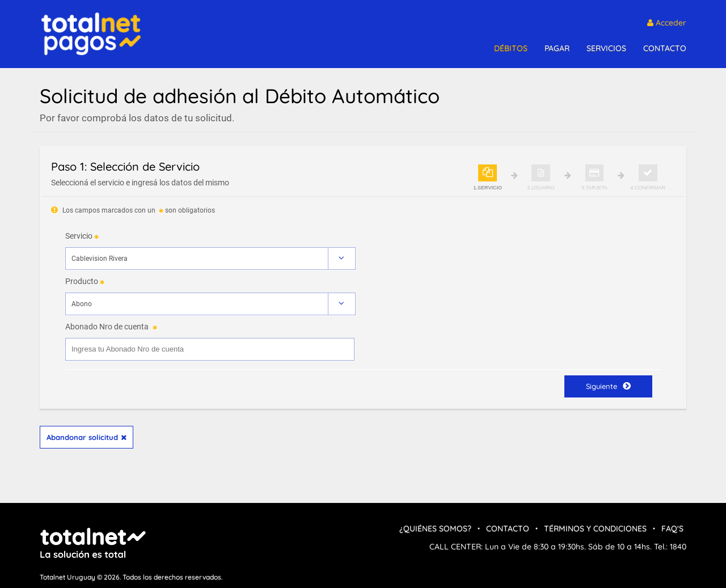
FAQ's (672, 528)
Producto (82, 281)
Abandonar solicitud (86, 437)
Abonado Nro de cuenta (107, 327)
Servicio (79, 236)
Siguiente (608, 386)
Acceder (667, 23)
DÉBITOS (511, 48)
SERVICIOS (606, 48)
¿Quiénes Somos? (435, 528)
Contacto (508, 528)
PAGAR (557, 48)
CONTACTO (665, 48)
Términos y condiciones (595, 528)
